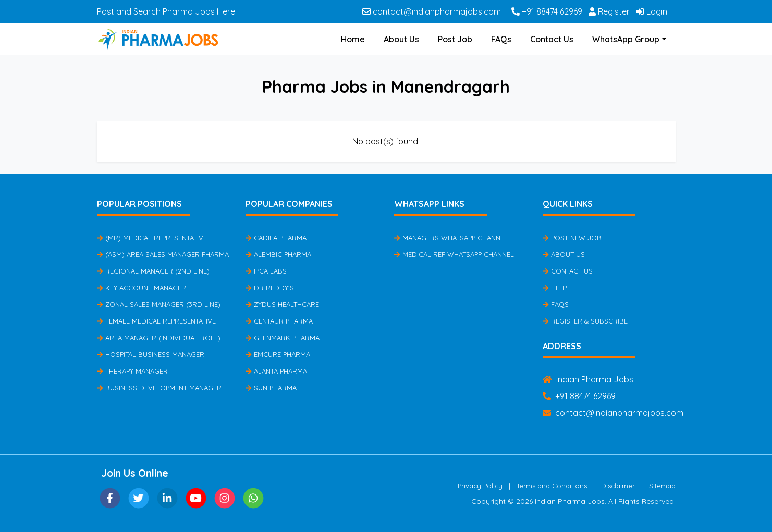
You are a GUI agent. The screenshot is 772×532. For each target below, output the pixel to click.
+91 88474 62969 (547, 11)
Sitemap (662, 486)
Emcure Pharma (278, 354)
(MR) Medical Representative (152, 238)
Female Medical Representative (156, 321)
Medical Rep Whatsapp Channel (454, 254)
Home (353, 39)
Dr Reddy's (270, 288)
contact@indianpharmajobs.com (432, 11)
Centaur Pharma (279, 321)
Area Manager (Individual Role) (159, 338)
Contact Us (552, 39)
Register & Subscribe (585, 321)
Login (652, 11)
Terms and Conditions (552, 486)
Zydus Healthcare (282, 304)
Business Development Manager (159, 388)
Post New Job (572, 238)
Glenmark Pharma (283, 338)
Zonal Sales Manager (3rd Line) (159, 304)
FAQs (501, 39)
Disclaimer (618, 486)
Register (609, 11)
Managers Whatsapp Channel (451, 238)
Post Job (455, 39)
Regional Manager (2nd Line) (153, 271)
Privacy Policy (480, 486)
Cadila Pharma (276, 238)
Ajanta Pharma (276, 371)
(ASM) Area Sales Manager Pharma (163, 254)
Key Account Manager (142, 288)
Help (555, 288)
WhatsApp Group (626, 39)
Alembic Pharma (278, 254)
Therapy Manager (132, 371)
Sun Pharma (271, 388)
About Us (401, 39)
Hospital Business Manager (151, 354)
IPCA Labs (266, 271)
